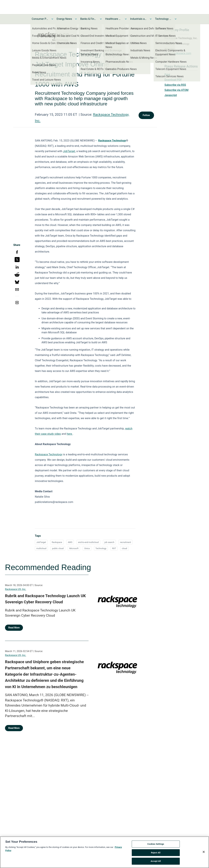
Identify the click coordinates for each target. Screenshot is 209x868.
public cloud (58, 548)
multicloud (41, 548)
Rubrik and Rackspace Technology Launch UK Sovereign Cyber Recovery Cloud (45, 599)
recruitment (125, 542)
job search (109, 542)
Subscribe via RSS (175, 85)
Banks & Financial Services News (89, 19)
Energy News (64, 19)
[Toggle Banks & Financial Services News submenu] (101, 19)
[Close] (204, 852)
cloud (124, 548)
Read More (14, 628)
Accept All (156, 861)
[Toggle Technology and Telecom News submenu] (176, 19)
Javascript (171, 95)
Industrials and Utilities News (138, 19)
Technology (101, 548)
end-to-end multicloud (88, 542)
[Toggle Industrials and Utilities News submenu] (151, 19)
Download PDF (173, 80)
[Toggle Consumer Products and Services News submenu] (52, 19)
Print (167, 75)
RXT (114, 548)
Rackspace (57, 542)
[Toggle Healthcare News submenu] (126, 19)
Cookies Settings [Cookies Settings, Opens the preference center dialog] (156, 844)
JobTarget (69, 151)
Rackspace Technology (49, 454)
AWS (70, 542)
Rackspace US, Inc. (16, 589)
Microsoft (74, 548)
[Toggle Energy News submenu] (76, 19)
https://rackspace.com (178, 53)
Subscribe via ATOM (176, 90)
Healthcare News (113, 19)
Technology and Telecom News (163, 19)
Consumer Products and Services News (40, 19)
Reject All (156, 853)
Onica (87, 548)
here (70, 434)
